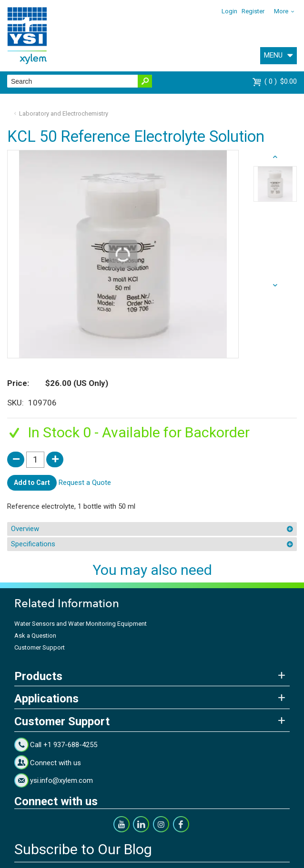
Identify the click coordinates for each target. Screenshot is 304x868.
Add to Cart (32, 483)
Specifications (33, 544)
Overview (25, 529)
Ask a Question (35, 636)
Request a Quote (85, 482)
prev (275, 286)
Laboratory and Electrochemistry (64, 113)
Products (38, 676)
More (281, 11)
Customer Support (40, 647)
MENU (273, 55)
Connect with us (56, 763)
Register (253, 11)
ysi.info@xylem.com (61, 780)
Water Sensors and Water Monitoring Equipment (81, 624)
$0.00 (281, 81)
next (275, 157)
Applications (46, 699)
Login (229, 11)
